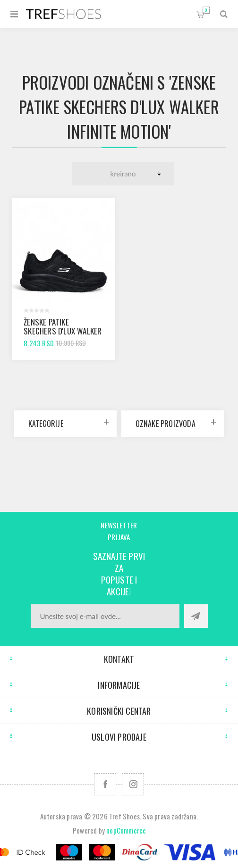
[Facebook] (105, 784)
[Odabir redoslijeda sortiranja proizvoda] (123, 174)
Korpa (206, 10)
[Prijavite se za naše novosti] (105, 616)
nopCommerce (126, 830)
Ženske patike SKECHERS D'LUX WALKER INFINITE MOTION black (63, 331)
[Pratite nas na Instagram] (133, 784)
